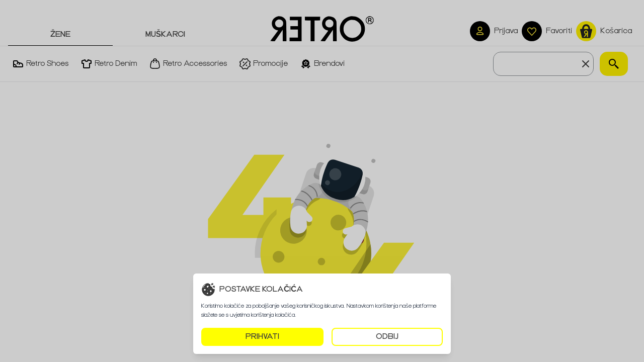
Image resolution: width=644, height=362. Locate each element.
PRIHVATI (262, 337)
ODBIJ (387, 337)
